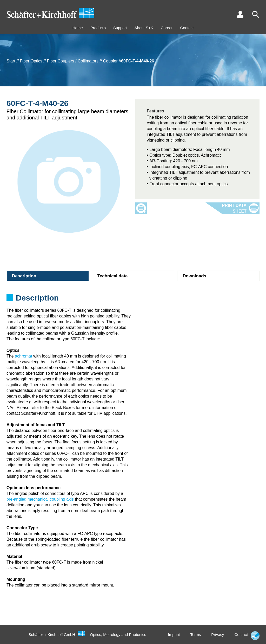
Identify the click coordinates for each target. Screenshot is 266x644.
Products (98, 28)
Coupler (110, 61)
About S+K (144, 28)
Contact (187, 28)
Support (120, 28)
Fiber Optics (31, 61)
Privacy (218, 635)
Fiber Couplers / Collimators (73, 61)
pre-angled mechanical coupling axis (40, 499)
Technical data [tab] (113, 276)
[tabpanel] (133, 299)
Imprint (174, 635)
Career (167, 28)
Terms (195, 635)
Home (78, 28)
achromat (24, 356)
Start (11, 61)
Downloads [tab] (194, 276)
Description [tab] (24, 276)
